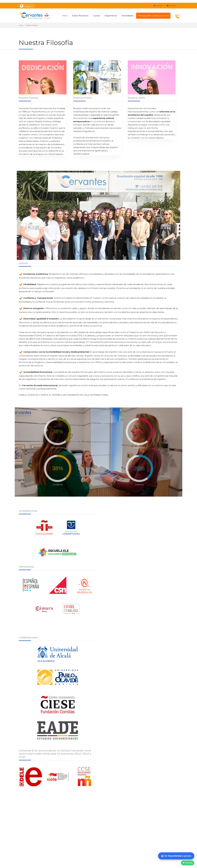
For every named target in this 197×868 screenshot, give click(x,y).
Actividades (128, 16)
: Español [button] (27, 6)
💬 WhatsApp (188, 863)
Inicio (65, 16)
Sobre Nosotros (80, 16)
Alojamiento (111, 16)
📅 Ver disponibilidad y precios (176, 856)
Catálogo (158, 6)
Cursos (96, 16)
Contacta (171, 6)
